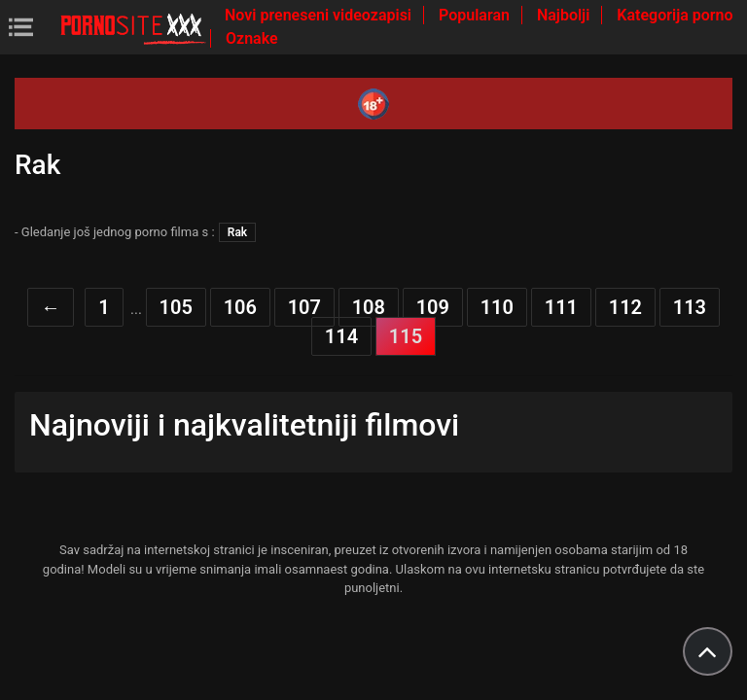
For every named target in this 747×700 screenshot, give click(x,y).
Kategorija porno (675, 15)
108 (369, 307)
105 (176, 307)
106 (240, 307)
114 (341, 336)
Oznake (252, 38)
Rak (237, 232)
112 (625, 307)
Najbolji (565, 15)
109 (433, 307)
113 (690, 307)
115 (406, 336)
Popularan (476, 15)
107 (304, 307)
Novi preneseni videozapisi (320, 15)
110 (497, 307)
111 (561, 307)
